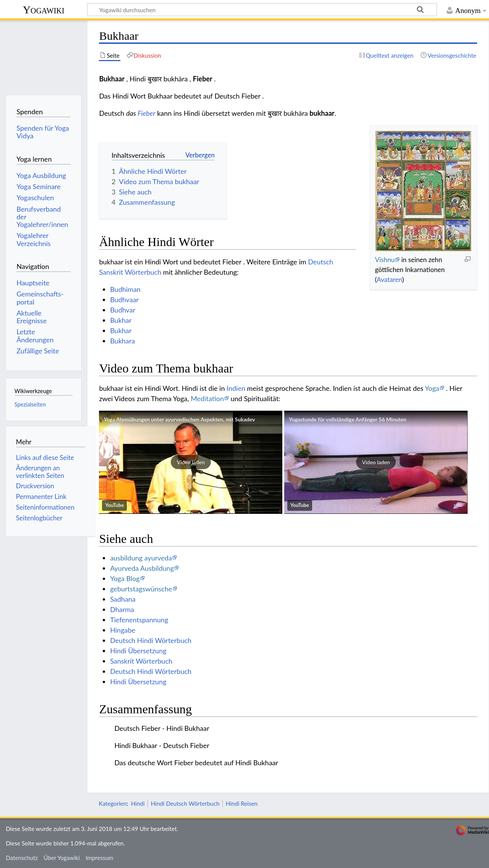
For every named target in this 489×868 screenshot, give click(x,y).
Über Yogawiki (62, 858)
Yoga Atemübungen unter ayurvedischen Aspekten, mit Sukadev (179, 419)
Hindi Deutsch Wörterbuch (185, 803)
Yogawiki (44, 10)
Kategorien (113, 803)
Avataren (389, 279)
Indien (236, 388)
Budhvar (123, 310)
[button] (191, 462)
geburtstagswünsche (141, 589)
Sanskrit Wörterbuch (141, 661)
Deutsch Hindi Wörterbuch (151, 640)
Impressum (100, 858)
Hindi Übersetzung (138, 651)
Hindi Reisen (242, 803)
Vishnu (385, 260)
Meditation (207, 398)
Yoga (432, 388)
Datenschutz (22, 858)
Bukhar (121, 320)
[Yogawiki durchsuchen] (262, 10)
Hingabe (123, 630)
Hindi (138, 803)
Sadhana (123, 599)
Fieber (146, 113)
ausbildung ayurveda (141, 558)
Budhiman (125, 289)
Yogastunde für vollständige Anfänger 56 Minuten (348, 419)
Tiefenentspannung (139, 620)
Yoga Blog (125, 578)
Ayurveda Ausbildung (142, 568)
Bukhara (122, 341)
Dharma (122, 609)
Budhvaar (124, 300)
